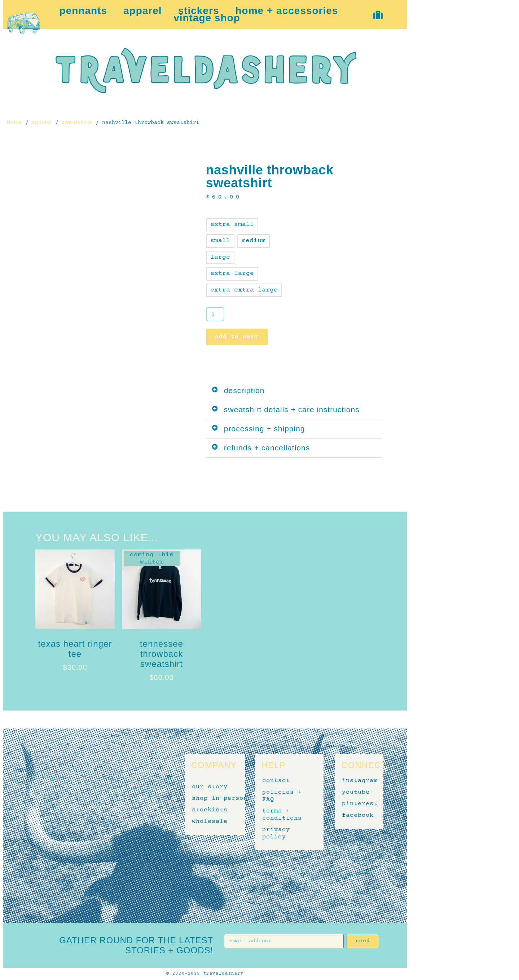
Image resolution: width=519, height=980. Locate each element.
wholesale (210, 822)
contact (276, 781)
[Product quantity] (215, 314)
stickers (199, 11)
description (244, 390)
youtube (355, 793)
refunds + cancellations (267, 448)
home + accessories (287, 11)
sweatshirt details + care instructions (292, 409)
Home (14, 122)
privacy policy (276, 834)
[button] (294, 391)
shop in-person (220, 799)
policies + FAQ (282, 796)
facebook (355, 816)
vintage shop (207, 18)
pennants (83, 11)
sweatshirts (77, 122)
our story (210, 787)
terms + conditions (282, 815)
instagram (355, 781)
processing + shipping (265, 429)
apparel (143, 11)
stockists (210, 810)
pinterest (355, 804)
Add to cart (237, 337)
